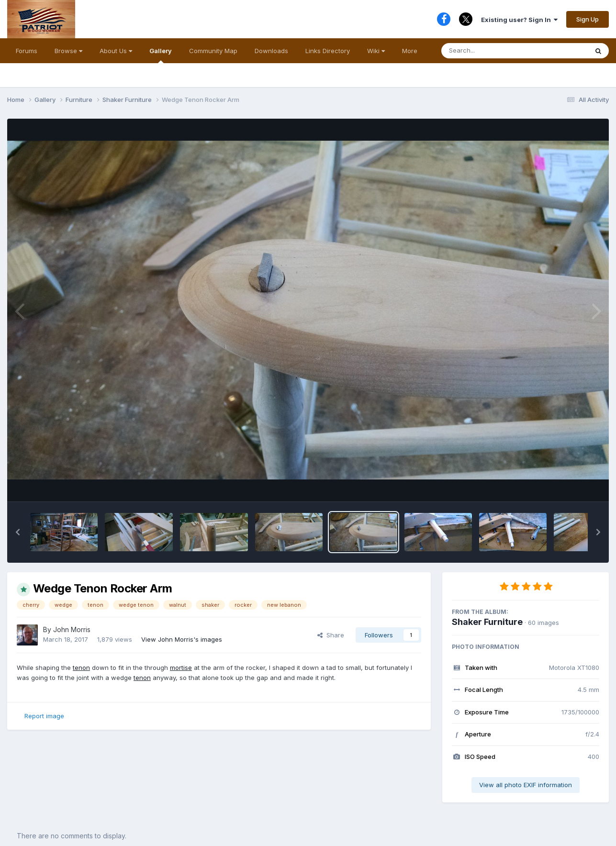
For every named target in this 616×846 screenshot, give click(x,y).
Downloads (271, 51)
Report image (44, 716)
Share (331, 635)
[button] (18, 532)
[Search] (488, 51)
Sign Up (588, 19)
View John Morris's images (182, 639)
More (410, 51)
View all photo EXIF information (526, 785)
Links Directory (328, 51)
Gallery (161, 55)
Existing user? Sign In (519, 20)
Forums (27, 51)
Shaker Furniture (487, 622)
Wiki (376, 51)
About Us (116, 51)
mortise (181, 668)
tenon (81, 668)
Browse (68, 51)
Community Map (213, 51)
